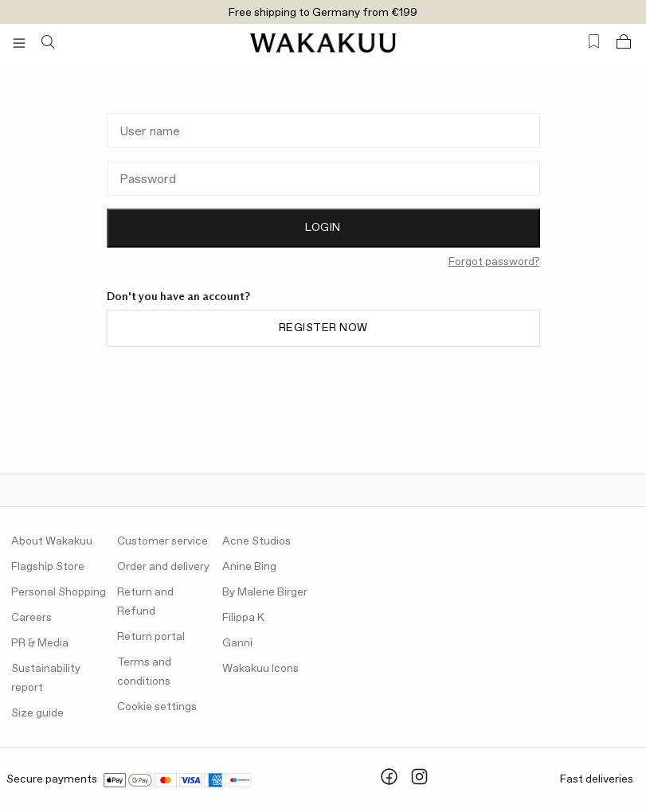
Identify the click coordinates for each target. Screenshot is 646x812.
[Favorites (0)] (594, 42)
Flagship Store (48, 567)
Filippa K (243, 618)
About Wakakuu (52, 541)
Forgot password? (494, 262)
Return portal (151, 637)
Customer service (162, 541)
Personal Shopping (59, 592)
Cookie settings (157, 707)
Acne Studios (256, 541)
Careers (31, 618)
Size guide (37, 713)
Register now (323, 328)
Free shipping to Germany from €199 (323, 13)
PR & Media (40, 643)
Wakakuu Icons (260, 669)
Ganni (237, 643)
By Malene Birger (265, 592)
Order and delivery (163, 567)
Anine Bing (249, 567)
